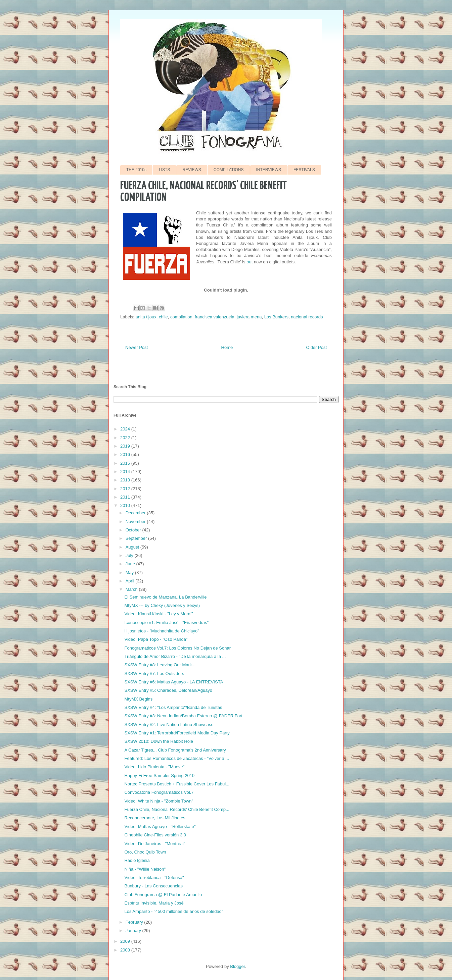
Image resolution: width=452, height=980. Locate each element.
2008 (126, 950)
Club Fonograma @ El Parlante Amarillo (163, 895)
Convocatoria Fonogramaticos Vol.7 (159, 792)
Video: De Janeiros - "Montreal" (155, 844)
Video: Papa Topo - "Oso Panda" (156, 639)
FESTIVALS (304, 170)
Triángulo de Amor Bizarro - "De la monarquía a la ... (175, 656)
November (136, 522)
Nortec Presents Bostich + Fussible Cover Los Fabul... (177, 784)
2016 (126, 454)
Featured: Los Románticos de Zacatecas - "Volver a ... (177, 758)
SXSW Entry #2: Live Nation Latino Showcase (169, 725)
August (133, 547)
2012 (126, 489)
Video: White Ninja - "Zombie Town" (159, 801)
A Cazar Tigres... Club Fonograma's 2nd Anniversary (175, 750)
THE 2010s (136, 170)
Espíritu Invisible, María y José (154, 903)
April (131, 581)
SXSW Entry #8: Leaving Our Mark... (160, 665)
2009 (126, 941)
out (250, 262)
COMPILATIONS (229, 170)
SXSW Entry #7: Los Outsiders (154, 674)
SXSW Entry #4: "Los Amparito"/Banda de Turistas (173, 707)
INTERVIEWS (269, 170)
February (135, 922)
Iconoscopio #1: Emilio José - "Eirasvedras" (166, 623)
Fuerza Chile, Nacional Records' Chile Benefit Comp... (177, 809)
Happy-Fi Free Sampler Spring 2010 (159, 776)
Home (227, 347)
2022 (126, 438)
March (132, 589)
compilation (181, 317)
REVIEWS (192, 170)
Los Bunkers (276, 317)
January (134, 931)
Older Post (317, 347)
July (130, 555)
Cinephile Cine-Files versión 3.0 (155, 835)
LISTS (164, 170)
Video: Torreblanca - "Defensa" (154, 878)
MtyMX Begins (138, 699)
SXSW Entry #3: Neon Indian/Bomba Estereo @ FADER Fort (183, 716)
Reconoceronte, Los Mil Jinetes (155, 818)
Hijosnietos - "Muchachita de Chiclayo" (162, 631)
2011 (126, 497)
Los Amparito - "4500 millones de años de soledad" (174, 911)
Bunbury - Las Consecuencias (153, 886)
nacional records (307, 317)
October (134, 530)
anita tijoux (146, 317)
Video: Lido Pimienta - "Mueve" (154, 767)
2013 (126, 480)
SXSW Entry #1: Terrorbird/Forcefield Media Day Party (177, 733)
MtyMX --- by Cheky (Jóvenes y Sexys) (162, 605)
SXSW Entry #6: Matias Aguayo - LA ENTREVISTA (174, 682)
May (130, 573)
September (137, 538)
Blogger (237, 966)
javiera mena (249, 317)
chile (163, 317)
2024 (126, 429)
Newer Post (137, 347)
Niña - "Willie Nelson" (145, 869)
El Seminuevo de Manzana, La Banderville (165, 597)
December (136, 513)
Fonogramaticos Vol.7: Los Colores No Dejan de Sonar (177, 648)
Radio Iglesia (137, 860)
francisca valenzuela (215, 317)
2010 (126, 505)
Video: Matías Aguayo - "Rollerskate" (160, 827)
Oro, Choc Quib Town (145, 852)
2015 (126, 463)
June (131, 564)
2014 (126, 472)
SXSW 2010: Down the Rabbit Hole (159, 741)
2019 (126, 446)
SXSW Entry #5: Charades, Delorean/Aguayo (168, 690)
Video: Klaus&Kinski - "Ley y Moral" (159, 614)
